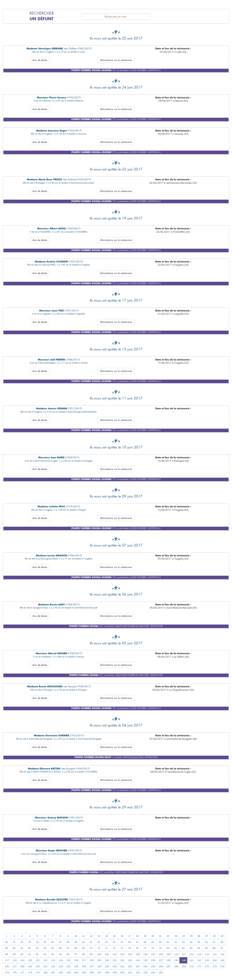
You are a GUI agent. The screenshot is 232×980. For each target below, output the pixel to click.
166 (161, 966)
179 (38, 972)
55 (199, 942)
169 (184, 966)
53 (183, 942)
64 (45, 948)
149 (30, 966)
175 (7, 972)
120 (30, 960)
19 (145, 936)
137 (161, 960)
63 (37, 948)
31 (14, 942)
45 (122, 942)
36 (53, 942)
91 (30, 954)
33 (30, 942)
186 (91, 972)
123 (53, 960)
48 (145, 942)
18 (137, 936)
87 (222, 948)
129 (99, 960)
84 (199, 948)
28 (214, 936)
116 (222, 954)
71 (99, 948)
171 (199, 966)
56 (206, 942)
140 (184, 960)
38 (68, 942)
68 (76, 948)
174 (222, 966)
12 (91, 936)
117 (7, 960)
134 (138, 960)
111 (184, 954)
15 (114, 936)
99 (91, 954)
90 (22, 954)
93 (45, 954)
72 (106, 948)
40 (83, 942)
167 (168, 966)
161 (122, 966)
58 (222, 942)
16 (122, 936)
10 (76, 936)
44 (114, 942)
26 (199, 936)
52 (176, 942)
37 (60, 942)
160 (115, 966)
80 (168, 948)
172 (207, 966)
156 (84, 966)
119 (22, 960)
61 (22, 948)
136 (153, 960)
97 (76, 954)
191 (130, 972)
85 (206, 948)
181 (53, 972)
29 (222, 936)
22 (168, 936)
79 (160, 948)
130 (107, 960)
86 (214, 948)
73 (114, 948)
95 (60, 954)
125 (68, 960)
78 (153, 948)
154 (68, 966)
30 (6, 942)
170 (191, 966)
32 (22, 942)
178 (30, 972)
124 (61, 960)
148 (22, 966)
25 (191, 936)
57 (214, 942)
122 (45, 960)
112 (191, 954)
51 (168, 942)
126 (76, 960)
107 (153, 954)
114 (207, 954)
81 (176, 948)
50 (160, 942)
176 (15, 972)
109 (168, 954)
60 (14, 948)
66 (60, 948)
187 (99, 972)
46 (130, 942)
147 (15, 966)
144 (215, 960)
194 (153, 972)
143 (207, 960)
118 (15, 960)
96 (68, 954)
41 (91, 942)
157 (91, 966)
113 (199, 954)
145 (222, 960)
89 (14, 954)
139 (176, 960)
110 (176, 954)
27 (207, 936)
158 (99, 966)
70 (91, 948)
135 (145, 960)
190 (122, 972)
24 (184, 936)
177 (22, 972)
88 (6, 954)
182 (61, 972)
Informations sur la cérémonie (116, 60)
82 (183, 948)
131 (115, 960)
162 (130, 966)
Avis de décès (40, 60)
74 (122, 948)
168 (176, 966)
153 (61, 966)
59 (6, 948)
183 (68, 972)
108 (161, 954)
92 (37, 954)
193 (145, 972)
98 (83, 954)
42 (99, 942)
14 (107, 936)
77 (145, 948)
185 (84, 972)
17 (130, 936)
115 (215, 954)
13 (99, 936)
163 (138, 966)
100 (99, 954)
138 (168, 960)
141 (191, 960)
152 (53, 966)
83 (191, 948)
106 (145, 954)
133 (130, 960)
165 (153, 966)
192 (138, 972)
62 (30, 948)
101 (107, 954)
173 (215, 966)
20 (153, 936)
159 (107, 966)
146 (7, 966)
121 (38, 960)
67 (68, 948)
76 (137, 948)
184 (76, 972)
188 (107, 972)
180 (45, 972)
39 (76, 942)
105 (138, 954)
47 (137, 942)
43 (106, 942)
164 (145, 966)
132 (122, 960)
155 (76, 966)
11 (84, 936)
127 (84, 960)
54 (191, 942)
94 (53, 954)
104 (130, 954)
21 (160, 936)
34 (37, 942)
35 (45, 942)
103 (122, 954)
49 (153, 942)
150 (38, 966)
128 (91, 960)
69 (83, 948)
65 (53, 948)
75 (130, 948)
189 (115, 972)
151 (45, 966)
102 (115, 954)
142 (199, 960)
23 (176, 936)
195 (161, 972)
